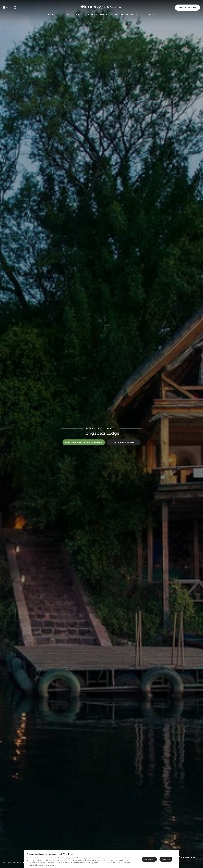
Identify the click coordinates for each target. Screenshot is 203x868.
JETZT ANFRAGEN (188, 7)
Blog (152, 14)
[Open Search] (19, 8)
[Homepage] (4, 863)
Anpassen (166, 859)
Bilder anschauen (124, 442)
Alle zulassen (149, 859)
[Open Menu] (7, 8)
